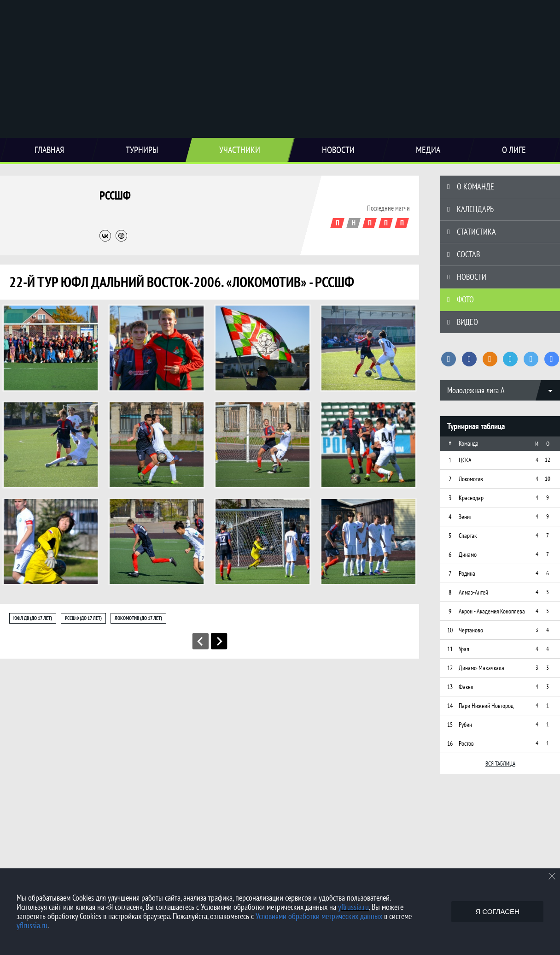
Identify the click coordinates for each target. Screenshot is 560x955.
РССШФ (115, 195)
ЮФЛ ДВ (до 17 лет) (33, 618)
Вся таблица (500, 763)
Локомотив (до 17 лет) (138, 618)
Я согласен (497, 911)
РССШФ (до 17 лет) (83, 618)
